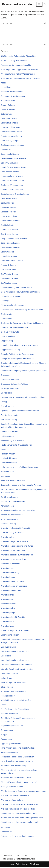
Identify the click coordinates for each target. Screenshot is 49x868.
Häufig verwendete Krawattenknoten (16, 445)
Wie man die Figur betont (12, 800)
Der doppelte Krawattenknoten (14, 158)
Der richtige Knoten (9, 256)
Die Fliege (5, 301)
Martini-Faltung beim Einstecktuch (15, 660)
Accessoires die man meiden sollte (16, 65)
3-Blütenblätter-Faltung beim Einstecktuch (19, 56)
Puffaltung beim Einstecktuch (13, 691)
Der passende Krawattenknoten (14, 238)
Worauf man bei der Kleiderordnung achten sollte (22, 818)
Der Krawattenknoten (10, 216)
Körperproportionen (9, 519)
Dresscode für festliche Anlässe (14, 384)
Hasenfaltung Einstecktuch (12, 440)
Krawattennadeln (8, 608)
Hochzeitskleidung (9, 458)
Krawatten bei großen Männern (14, 541)
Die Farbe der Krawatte (11, 296)
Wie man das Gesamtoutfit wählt (15, 795)
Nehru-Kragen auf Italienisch (13, 682)
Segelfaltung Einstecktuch (12, 726)
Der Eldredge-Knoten (10, 172)
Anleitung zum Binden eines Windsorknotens (20, 78)
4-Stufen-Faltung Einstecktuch (14, 61)
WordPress (34, 864)
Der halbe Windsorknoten (12, 185)
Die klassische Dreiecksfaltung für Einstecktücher (22, 310)
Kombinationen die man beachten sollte (18, 510)
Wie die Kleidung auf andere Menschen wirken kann (23, 791)
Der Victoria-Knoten (9, 274)
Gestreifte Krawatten (10, 432)
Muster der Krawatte (9, 674)
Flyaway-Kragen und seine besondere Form (20, 411)
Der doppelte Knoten (10, 154)
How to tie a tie (7, 472)
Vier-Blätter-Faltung (9, 752)
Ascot (3, 83)
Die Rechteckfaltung (9, 336)
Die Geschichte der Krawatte (13, 305)
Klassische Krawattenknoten (13, 501)
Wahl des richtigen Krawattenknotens (17, 761)
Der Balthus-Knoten (9, 123)
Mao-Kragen (6, 656)
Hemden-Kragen (8, 454)
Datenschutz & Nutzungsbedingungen (17, 836)
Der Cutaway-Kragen (10, 141)
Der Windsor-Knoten (10, 278)
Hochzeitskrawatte (9, 463)
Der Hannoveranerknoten (12, 189)
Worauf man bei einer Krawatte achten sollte (20, 822)
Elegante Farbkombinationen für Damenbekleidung (23, 397)
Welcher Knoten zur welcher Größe (16, 778)
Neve (12, 864)
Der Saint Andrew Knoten (12, 261)
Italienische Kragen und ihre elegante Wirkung (21, 485)
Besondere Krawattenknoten (13, 96)
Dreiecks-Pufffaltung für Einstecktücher (18, 354)
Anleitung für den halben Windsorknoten (18, 74)
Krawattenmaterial (9, 599)
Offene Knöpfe (7, 687)
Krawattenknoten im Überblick (14, 586)
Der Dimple (6, 149)
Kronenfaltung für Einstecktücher (15, 630)
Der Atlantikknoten (9, 118)
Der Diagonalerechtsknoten (13, 145)
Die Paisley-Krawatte (10, 332)
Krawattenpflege (8, 613)
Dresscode (5, 375)
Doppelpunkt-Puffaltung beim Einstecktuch (19, 345)
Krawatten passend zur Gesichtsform (17, 555)
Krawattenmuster (8, 604)
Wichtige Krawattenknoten (12, 787)
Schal (3, 705)
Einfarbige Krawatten (10, 388)
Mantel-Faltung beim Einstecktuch (15, 651)
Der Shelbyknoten (8, 265)
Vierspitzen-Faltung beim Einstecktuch (17, 757)
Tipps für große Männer (11, 743)
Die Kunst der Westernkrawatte (14, 327)
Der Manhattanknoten (10, 221)
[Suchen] (45, 4)
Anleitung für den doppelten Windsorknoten (19, 69)
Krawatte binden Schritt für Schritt (15, 528)
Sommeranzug (7, 730)
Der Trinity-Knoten (9, 270)
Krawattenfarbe (7, 568)
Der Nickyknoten (8, 225)
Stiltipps (4, 734)
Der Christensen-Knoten (11, 132)
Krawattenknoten (8, 577)
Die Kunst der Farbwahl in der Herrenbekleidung (22, 323)
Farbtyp (4, 402)
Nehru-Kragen (7, 678)
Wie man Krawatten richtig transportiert (18, 809)
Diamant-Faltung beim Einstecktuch (16, 287)
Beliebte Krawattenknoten (12, 92)
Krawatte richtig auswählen (12, 533)
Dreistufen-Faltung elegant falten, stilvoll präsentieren (24, 371)
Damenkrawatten (8, 109)
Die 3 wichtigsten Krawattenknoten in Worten (20, 292)
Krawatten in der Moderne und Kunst (17, 546)
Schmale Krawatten (9, 714)
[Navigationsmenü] (39, 4)
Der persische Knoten (10, 243)
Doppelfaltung (7, 341)
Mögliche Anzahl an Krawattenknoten (17, 669)
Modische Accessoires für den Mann (16, 665)
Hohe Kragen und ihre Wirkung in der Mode (20, 467)
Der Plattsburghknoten (10, 247)
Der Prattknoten (8, 252)
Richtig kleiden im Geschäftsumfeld (16, 700)
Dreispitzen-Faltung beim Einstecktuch (17, 359)
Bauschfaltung (7, 87)
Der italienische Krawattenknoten (15, 194)
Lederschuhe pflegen (10, 635)
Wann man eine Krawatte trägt (14, 766)
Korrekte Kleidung (8, 524)
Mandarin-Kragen (8, 647)
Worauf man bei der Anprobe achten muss (19, 813)
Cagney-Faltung (8, 105)
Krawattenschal (7, 621)
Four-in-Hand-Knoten (10, 415)
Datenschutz (6, 114)
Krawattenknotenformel (11, 590)
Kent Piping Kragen (9, 497)
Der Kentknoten (7, 203)
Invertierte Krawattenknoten (13, 480)
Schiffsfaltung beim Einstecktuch (15, 709)
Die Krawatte (6, 314)
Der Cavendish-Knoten (11, 127)
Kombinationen (7, 506)
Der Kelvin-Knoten (9, 198)
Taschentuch (6, 739)
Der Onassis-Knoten (9, 230)
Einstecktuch (6, 393)
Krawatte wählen (8, 537)
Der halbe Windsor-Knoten (12, 181)
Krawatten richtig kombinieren (14, 559)
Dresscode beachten (10, 379)
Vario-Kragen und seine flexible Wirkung (18, 748)
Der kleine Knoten (8, 207)
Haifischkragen (7, 436)
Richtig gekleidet (8, 696)
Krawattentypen (7, 626)
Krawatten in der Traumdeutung (14, 550)
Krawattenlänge (7, 595)
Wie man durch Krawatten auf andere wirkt (19, 804)
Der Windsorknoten (9, 283)
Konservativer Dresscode (12, 515)
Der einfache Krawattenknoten (14, 167)
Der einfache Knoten (10, 163)
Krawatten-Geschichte (10, 564)
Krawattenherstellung (10, 573)
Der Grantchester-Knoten (12, 176)
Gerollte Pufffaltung (9, 419)
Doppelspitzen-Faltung (10, 350)
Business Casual (8, 101)
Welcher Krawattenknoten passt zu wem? (19, 782)
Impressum (5, 476)
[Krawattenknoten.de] (17, 4)
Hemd (3, 449)
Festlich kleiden (7, 406)
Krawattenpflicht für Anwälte (13, 617)
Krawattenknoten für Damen (13, 581)
